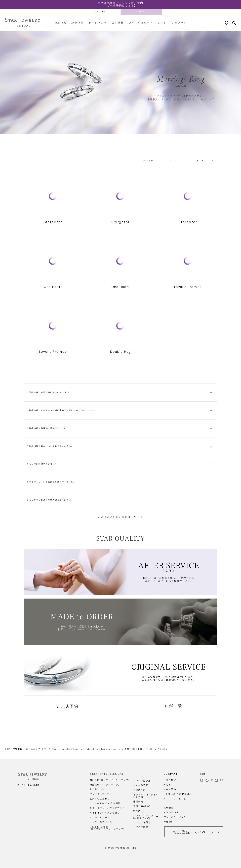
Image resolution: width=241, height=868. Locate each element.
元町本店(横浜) (142, 806)
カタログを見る (142, 823)
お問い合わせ (171, 812)
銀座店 (137, 811)
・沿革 (167, 785)
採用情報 (169, 808)
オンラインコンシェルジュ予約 (146, 796)
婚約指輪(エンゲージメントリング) (110, 780)
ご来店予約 (179, 23)
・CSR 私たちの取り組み (178, 794)
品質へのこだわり (100, 799)
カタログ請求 (141, 827)
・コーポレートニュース (177, 799)
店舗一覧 (174, 713)
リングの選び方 (142, 781)
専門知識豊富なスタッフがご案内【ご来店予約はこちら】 (120, 4)
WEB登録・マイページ (194, 832)
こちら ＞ (137, 524)
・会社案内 (170, 789)
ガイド (162, 23)
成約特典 (118, 23)
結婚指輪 (77, 23)
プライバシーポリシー (176, 817)
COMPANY (171, 774)
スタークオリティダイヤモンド (107, 808)
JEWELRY (100, 12)
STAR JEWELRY (29, 785)
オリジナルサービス (101, 818)
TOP (7, 749)
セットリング (98, 23)
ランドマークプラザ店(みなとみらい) (146, 817)
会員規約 (169, 822)
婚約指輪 (60, 23)
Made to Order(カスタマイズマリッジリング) (107, 828)
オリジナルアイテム (101, 822)
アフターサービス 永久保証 (105, 803)
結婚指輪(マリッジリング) (105, 785)
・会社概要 (170, 780)
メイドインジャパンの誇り (105, 813)
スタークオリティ (141, 23)
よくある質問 (141, 785)
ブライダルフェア (100, 794)
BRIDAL (141, 12)
